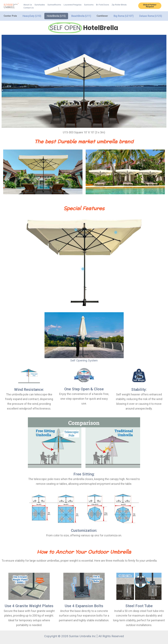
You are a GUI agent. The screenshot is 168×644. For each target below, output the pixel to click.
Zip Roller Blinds (119, 5)
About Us (28, 5)
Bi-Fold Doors (103, 5)
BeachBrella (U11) (81, 16)
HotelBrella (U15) (56, 16)
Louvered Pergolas (73, 5)
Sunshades (40, 5)
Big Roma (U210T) (124, 16)
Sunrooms (89, 5)
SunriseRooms (54, 5)
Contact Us (29, 8)
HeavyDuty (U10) (32, 16)
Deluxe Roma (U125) (151, 16)
